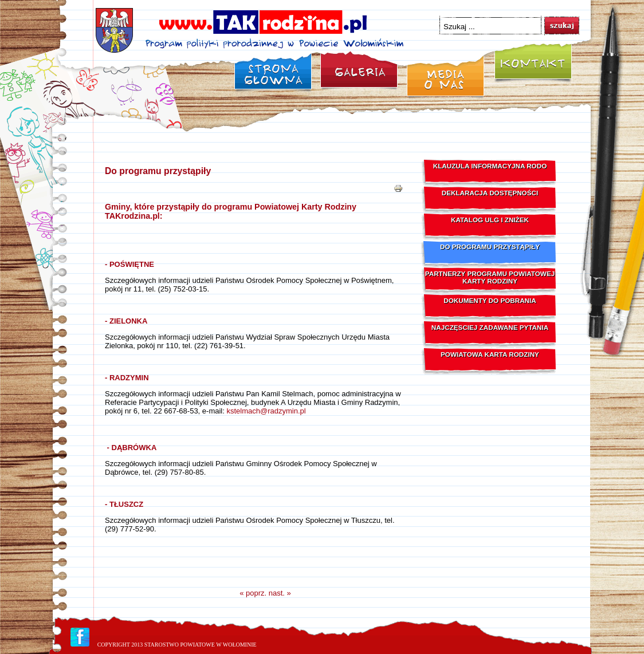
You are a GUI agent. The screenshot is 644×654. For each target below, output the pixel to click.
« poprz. (253, 593)
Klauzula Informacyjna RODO (490, 166)
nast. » (280, 593)
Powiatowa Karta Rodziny (490, 354)
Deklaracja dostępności (490, 193)
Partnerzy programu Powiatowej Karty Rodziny (490, 277)
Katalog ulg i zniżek (490, 220)
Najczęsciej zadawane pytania (490, 327)
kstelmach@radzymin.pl (266, 411)
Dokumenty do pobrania (490, 300)
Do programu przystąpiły (158, 171)
